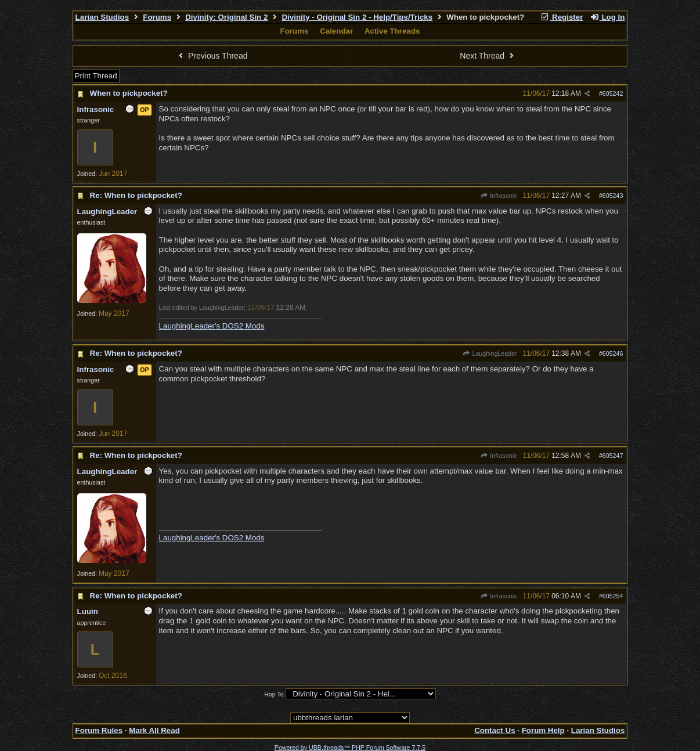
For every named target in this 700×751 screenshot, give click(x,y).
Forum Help (543, 730)
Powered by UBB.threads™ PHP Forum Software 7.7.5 (350, 748)
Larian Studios (102, 17)
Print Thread (96, 76)
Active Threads (392, 31)
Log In (607, 17)
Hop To (274, 694)
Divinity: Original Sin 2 (226, 17)
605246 (613, 353)
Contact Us (495, 730)
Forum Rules (99, 730)
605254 (613, 596)
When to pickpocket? (129, 93)
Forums (157, 17)
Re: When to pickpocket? (136, 195)
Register (562, 17)
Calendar (336, 31)
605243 (613, 196)
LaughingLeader (490, 353)
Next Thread (488, 56)
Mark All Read (154, 730)
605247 (613, 456)
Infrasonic (499, 196)
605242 (613, 93)
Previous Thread (212, 56)
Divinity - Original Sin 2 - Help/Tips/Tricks (357, 17)
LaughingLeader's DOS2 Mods (212, 326)
